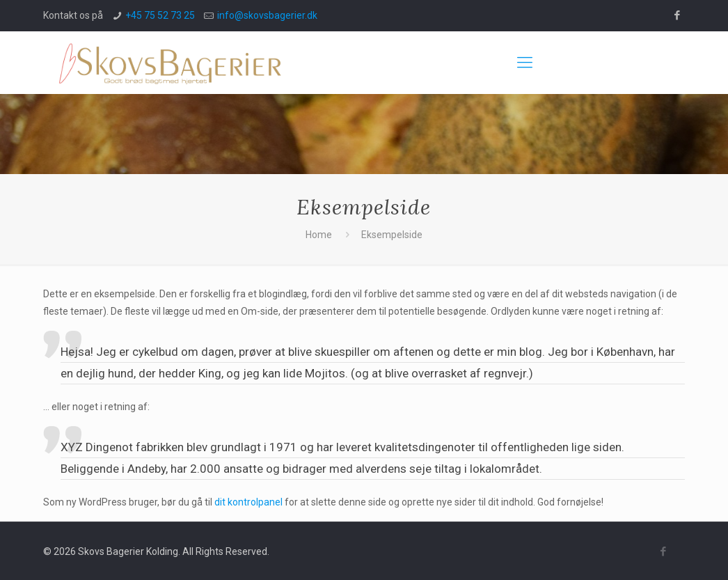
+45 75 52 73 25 (160, 15)
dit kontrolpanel (248, 502)
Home (319, 235)
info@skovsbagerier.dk (267, 15)
